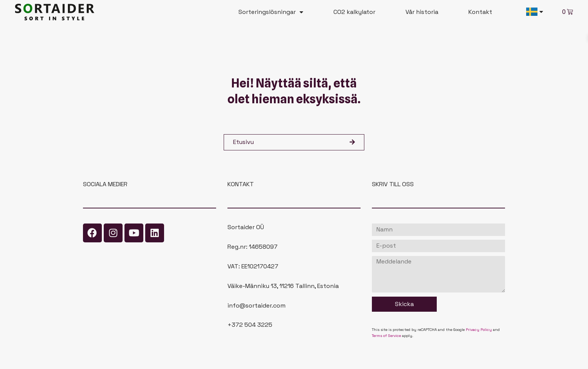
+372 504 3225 (250, 325)
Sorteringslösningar (271, 12)
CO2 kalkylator (354, 12)
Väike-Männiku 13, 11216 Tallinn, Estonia (283, 286)
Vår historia (422, 12)
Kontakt (480, 12)
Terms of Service (386, 336)
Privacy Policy (479, 330)
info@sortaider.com (256, 305)
